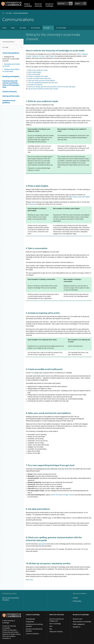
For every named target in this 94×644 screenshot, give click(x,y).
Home (3, 13)
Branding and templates (11, 76)
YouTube (41, 56)
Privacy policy (77, 601)
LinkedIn (28, 56)
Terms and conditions (9, 636)
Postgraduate (30, 622)
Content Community (10, 92)
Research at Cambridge (49, 5)
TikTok (79, 54)
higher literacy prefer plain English (79, 197)
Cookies (75, 598)
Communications (8, 43)
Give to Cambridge (55, 624)
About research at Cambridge (82, 622)
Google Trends (68, 495)
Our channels (35, 28)
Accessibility (6, 628)
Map (51, 629)
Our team (23, 28)
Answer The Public (56, 495)
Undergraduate (30, 619)
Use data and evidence (35, 85)
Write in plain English (35, 72)
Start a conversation (34, 74)
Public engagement (79, 624)
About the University (38, 5)
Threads (51, 56)
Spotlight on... (77, 627)
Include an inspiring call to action (38, 76)
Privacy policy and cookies (10, 632)
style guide (42, 544)
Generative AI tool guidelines (9, 102)
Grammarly (32, 204)
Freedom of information (9, 630)
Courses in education (32, 634)
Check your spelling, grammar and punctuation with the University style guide (52, 87)
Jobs (51, 626)
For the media (61, 28)
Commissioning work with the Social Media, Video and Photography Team (11, 84)
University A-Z (7, 638)
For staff (9, 13)
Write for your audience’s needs (38, 70)
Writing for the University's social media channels (11, 59)
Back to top (29, 580)
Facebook (35, 56)
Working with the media (11, 96)
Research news (78, 619)
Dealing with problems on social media (11, 70)
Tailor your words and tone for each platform (42, 81)
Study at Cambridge (28, 5)
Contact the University (9, 626)
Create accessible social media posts (40, 78)
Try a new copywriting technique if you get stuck (43, 83)
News (13, 28)
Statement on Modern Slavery (11, 634)
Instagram (85, 54)
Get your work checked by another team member (43, 89)
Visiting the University (56, 632)
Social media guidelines (21, 13)
